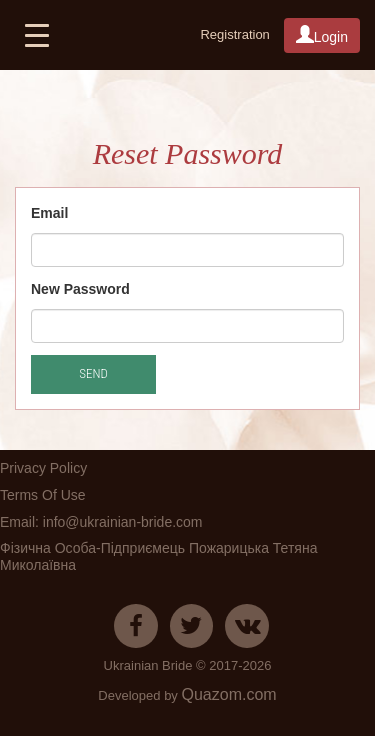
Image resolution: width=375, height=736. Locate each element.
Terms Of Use (43, 495)
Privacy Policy (43, 468)
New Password (80, 289)
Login (322, 35)
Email (49, 213)
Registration (234, 34)
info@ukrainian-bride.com (123, 522)
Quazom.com (228, 694)
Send (93, 373)
